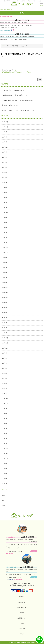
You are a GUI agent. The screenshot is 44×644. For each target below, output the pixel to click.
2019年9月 (4, 353)
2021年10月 (5, 253)
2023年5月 (4, 192)
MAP (34, 551)
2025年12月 (5, 122)
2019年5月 (4, 368)
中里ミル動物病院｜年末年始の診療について (14, 90)
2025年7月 (4, 137)
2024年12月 (5, 147)
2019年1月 (4, 388)
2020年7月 (4, 313)
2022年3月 (4, 232)
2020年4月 (4, 323)
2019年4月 (4, 373)
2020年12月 (5, 288)
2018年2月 (4, 438)
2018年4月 (4, 433)
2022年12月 (5, 212)
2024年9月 (4, 152)
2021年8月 (4, 263)
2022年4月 (4, 227)
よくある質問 (22, 623)
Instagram (10, 554)
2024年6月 (4, 162)
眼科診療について (22, 618)
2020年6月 (4, 318)
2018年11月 (5, 398)
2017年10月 (5, 459)
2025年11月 (5, 127)
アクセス (22, 634)
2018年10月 (5, 403)
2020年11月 (5, 293)
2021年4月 (4, 278)
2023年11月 (5, 182)
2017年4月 (4, 484)
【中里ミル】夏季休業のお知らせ (11, 105)
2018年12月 (5, 393)
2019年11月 (5, 343)
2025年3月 (4, 142)
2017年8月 (4, 469)
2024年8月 (4, 157)
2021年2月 (4, 283)
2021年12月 (5, 248)
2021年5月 (4, 273)
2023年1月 (4, 207)
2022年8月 (4, 217)
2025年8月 (4, 132)
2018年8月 (4, 413)
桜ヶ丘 (3, 506)
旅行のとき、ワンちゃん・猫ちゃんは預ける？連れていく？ (18, 110)
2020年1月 (4, 333)
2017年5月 (4, 479)
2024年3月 (4, 177)
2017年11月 (5, 454)
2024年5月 (4, 167)
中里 (15, 70)
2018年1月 (4, 444)
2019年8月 (4, 358)
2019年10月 (5, 348)
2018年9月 (4, 408)
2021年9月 (4, 258)
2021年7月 (4, 268)
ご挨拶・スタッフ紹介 (22, 607)
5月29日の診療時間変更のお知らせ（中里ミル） (17, 72)
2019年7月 (4, 363)
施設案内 (22, 613)
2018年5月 (4, 428)
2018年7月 (4, 418)
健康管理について (22, 602)
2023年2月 (4, 202)
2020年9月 (4, 303)
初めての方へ (22, 597)
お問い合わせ (22, 13)
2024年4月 (4, 172)
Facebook (9, 580)
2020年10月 (5, 298)
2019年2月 (4, 383)
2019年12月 (5, 338)
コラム (3, 496)
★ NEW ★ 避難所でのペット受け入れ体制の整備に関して (17, 100)
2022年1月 (4, 243)
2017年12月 (5, 449)
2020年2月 (4, 328)
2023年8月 (4, 187)
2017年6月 (4, 474)
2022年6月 (4, 222)
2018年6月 (4, 423)
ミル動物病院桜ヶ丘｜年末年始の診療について (14, 95)
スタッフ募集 (22, 629)
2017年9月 (4, 464)
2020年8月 (4, 308)
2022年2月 (4, 238)
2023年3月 (4, 197)
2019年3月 (4, 378)
